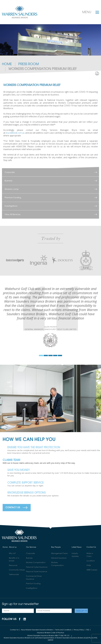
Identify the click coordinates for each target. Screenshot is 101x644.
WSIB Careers (92, 570)
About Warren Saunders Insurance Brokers (37, 630)
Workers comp (12, 189)
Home (7, 64)
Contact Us (13, 508)
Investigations (11, 206)
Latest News (77, 547)
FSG (88, 630)
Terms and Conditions (63, 630)
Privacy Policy (79, 630)
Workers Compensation (36, 563)
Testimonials (14, 575)
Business (8, 181)
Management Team (59, 554)
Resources (13, 565)
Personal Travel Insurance (37, 572)
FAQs (89, 565)
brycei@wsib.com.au (15, 133)
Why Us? (12, 554)
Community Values (17, 570)
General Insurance (59, 558)
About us (13, 547)
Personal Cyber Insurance (37, 567)
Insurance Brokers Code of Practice (50, 633)
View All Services (12, 214)
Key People (56, 547)
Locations (91, 561)
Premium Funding (13, 198)
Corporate (10, 172)
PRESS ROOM (29, 64)
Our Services (31, 547)
